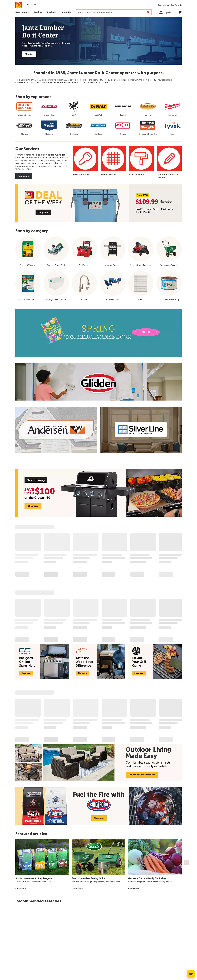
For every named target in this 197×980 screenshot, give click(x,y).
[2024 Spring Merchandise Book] (98, 333)
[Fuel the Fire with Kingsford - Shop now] (98, 806)
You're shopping (30, 4)
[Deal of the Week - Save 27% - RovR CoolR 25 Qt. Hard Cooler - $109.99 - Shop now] (98, 203)
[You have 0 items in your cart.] (180, 12)
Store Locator (163, 5)
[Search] (148, 12)
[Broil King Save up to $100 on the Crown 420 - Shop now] (98, 493)
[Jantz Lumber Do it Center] (98, 41)
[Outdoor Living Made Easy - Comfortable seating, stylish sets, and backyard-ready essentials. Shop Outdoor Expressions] (98, 762)
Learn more (24, 176)
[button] (52, 13)
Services (38, 12)
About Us (66, 12)
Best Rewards (176, 5)
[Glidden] (98, 382)
